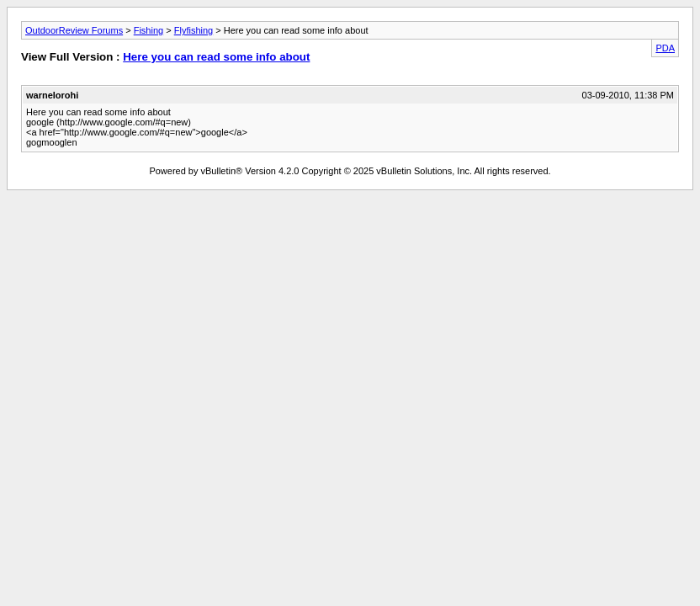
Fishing (148, 30)
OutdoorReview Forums (74, 30)
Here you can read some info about (216, 57)
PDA (665, 48)
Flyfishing (194, 30)
